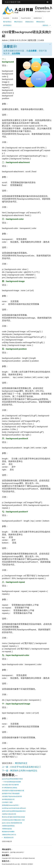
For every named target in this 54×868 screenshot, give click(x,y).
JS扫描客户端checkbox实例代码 (12, 796)
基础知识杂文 (29, 22)
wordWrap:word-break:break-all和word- (14, 808)
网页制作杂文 (21, 763)
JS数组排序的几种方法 (9, 835)
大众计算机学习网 (12, 2)
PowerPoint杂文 (26, 18)
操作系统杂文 (7, 25)
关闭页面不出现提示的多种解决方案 (13, 791)
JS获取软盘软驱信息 (8, 826)
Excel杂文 (6, 18)
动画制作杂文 (38, 18)
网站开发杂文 (18, 22)
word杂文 (38, 79)
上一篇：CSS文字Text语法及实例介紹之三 (22, 767)
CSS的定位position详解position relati (13, 820)
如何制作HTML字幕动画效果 (11, 793)
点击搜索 (32, 51)
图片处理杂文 (7, 22)
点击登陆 (16, 53)
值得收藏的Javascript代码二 (11, 805)
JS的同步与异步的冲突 (9, 814)
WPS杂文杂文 (27, 65)
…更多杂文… (46, 25)
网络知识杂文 (40, 22)
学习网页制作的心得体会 (10, 788)
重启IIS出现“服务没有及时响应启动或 (13, 817)
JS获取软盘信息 (7, 829)
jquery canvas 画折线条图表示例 (12, 823)
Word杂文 (15, 18)
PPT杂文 (36, 66)
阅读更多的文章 (9, 837)
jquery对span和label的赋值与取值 (12, 779)
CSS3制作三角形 (7, 802)
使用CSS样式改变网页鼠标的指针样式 (14, 811)
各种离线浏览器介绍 (8, 799)
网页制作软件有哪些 (8, 832)
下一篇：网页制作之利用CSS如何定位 (20, 771)
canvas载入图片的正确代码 (10, 785)
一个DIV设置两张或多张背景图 (11, 782)
